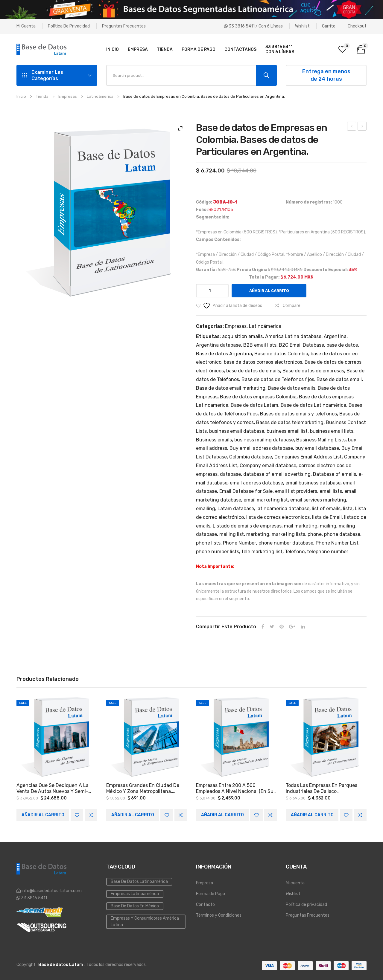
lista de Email (327, 517)
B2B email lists (260, 345)
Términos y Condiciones (219, 915)
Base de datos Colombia (281, 354)
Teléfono (295, 552)
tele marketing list (262, 552)
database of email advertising (277, 474)
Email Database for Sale (246, 491)
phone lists (208, 543)
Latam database (236, 509)
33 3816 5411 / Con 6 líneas (253, 26)
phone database (342, 534)
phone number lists (218, 552)
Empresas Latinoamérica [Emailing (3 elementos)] (135, 893)
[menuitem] (113, 49)
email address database (256, 483)
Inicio (21, 96)
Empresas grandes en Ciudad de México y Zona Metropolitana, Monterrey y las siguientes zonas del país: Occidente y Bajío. (145, 788)
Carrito (329, 26)
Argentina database (218, 345)
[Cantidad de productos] (212, 291)
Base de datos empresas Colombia (258, 397)
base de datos (342, 345)
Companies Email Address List (308, 457)
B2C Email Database (301, 345)
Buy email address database (261, 448)
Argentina (335, 336)
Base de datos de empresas (313, 371)
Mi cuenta (26, 26)
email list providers (296, 491)
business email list (287, 431)
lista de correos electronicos (278, 517)
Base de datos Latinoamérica (313, 405)
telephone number (328, 552)
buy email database (317, 448)
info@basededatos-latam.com (52, 890)
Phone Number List (337, 543)
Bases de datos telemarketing (290, 422)
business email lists (332, 431)
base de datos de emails (253, 371)
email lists (331, 491)
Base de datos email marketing (231, 388)
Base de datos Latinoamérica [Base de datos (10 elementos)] (139, 881)
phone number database (286, 543)
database (230, 474)
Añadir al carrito (269, 291)
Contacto (205, 904)
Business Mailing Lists (321, 440)
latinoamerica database (283, 509)
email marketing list (266, 500)
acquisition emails (242, 336)
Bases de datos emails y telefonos (298, 414)
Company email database (268, 465)
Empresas (68, 96)
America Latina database (293, 336)
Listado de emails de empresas (247, 526)
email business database (313, 483)
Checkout (357, 26)
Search (266, 75)
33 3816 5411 (34, 898)
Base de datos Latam (254, 405)
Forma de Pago (211, 893)
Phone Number (240, 543)
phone (315, 534)
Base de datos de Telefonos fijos (278, 379)
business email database (237, 431)
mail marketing (301, 526)
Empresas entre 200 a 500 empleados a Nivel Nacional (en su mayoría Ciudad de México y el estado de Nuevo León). (235, 788)
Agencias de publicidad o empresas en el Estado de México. (352, 127)
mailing (328, 526)
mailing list (232, 534)
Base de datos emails (292, 388)
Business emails (214, 440)
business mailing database (264, 440)
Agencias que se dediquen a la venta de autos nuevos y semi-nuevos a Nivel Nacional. (53, 788)
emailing (206, 509)
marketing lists (288, 534)
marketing (258, 534)
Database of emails (335, 474)
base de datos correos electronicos (263, 362)
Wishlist (302, 26)
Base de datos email (339, 379)
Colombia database (251, 457)
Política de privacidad (69, 26)
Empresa (205, 883)
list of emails (326, 509)
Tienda (42, 96)
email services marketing (318, 500)
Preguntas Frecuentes (124, 26)
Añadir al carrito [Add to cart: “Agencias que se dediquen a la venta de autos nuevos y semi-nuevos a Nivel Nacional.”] (43, 815)
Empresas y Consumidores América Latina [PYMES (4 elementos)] (145, 921)
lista (348, 509)
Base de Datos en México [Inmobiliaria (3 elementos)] (135, 906)
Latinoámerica (100, 96)
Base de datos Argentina (224, 354)
